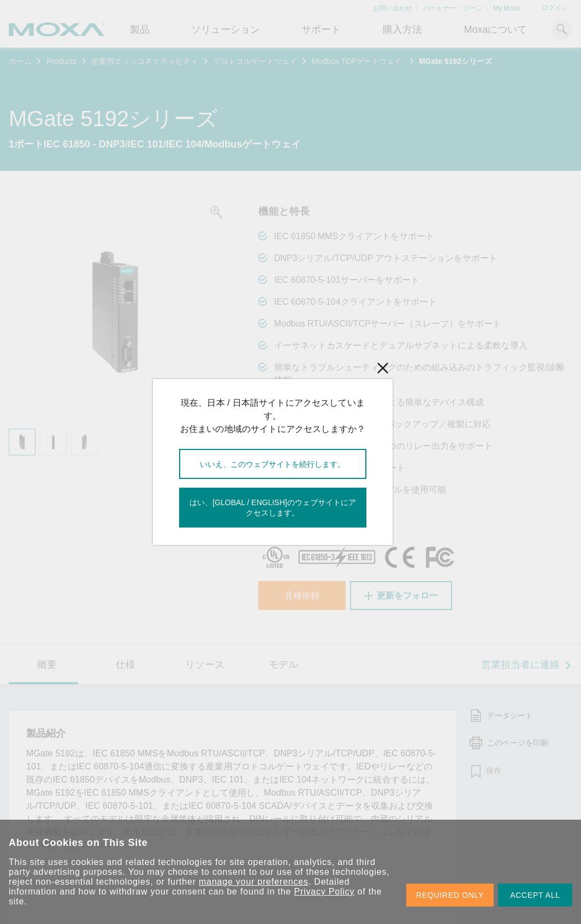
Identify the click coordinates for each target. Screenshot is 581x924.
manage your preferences (254, 882)
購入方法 (402, 29)
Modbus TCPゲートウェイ (358, 61)
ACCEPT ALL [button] (535, 895)
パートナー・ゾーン (453, 8)
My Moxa (506, 8)
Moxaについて (495, 29)
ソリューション (226, 29)
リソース (205, 665)
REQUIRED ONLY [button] (450, 895)
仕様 (126, 665)
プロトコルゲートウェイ (255, 61)
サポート (321, 29)
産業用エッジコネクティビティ (145, 61)
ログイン (555, 8)
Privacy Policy (325, 892)
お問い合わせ (393, 8)
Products (61, 61)
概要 (47, 665)
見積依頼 (302, 596)
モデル (283, 665)
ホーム (20, 61)
